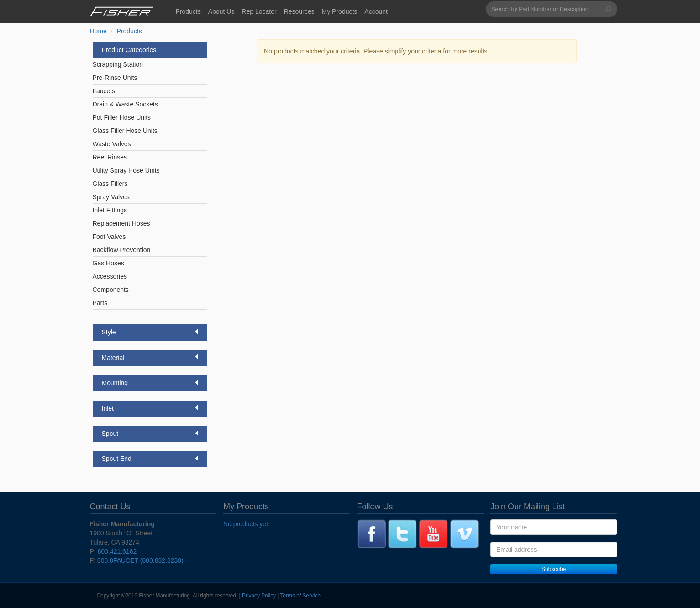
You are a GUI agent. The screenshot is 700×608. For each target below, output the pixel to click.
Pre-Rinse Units (115, 78)
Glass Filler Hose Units (125, 131)
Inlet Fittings (110, 210)
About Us (221, 11)
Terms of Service (301, 596)
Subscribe (554, 569)
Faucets (104, 91)
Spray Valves (111, 197)
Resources (299, 11)
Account (376, 11)
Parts (100, 303)
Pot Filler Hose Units (122, 117)
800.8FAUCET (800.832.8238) (140, 560)
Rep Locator (259, 11)
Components (111, 290)
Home (98, 31)
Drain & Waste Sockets (125, 104)
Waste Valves (112, 144)
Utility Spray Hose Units (126, 170)
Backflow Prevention (122, 250)
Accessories (110, 276)
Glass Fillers (110, 184)
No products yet (246, 524)
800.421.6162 (117, 551)
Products (188, 11)
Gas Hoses (108, 263)
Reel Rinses (110, 157)
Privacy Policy (259, 596)
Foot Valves (109, 237)
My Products (340, 11)
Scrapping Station (118, 64)
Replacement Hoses (121, 223)
